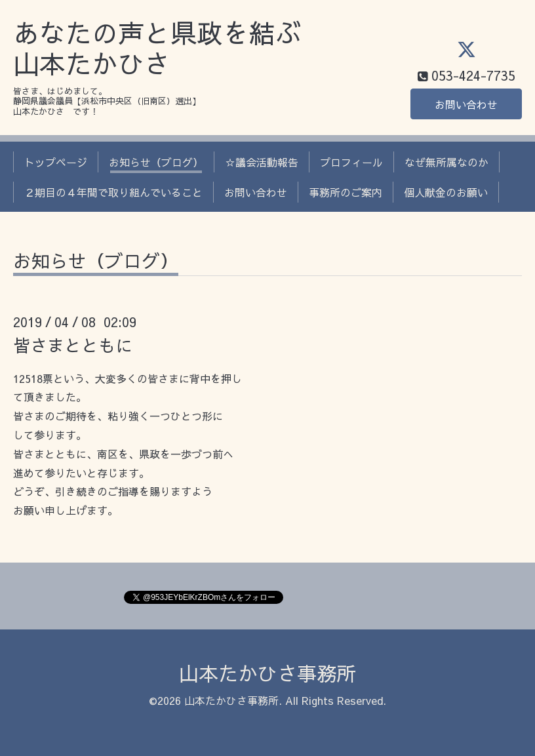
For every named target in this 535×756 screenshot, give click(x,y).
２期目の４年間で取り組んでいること (113, 192)
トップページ (56, 162)
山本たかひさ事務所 (267, 673)
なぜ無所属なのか (446, 162)
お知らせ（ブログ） (156, 162)
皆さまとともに (73, 345)
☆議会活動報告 (262, 162)
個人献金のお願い (446, 192)
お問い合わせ (466, 104)
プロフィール (351, 162)
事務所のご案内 (346, 192)
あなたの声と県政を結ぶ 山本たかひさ (157, 48)
